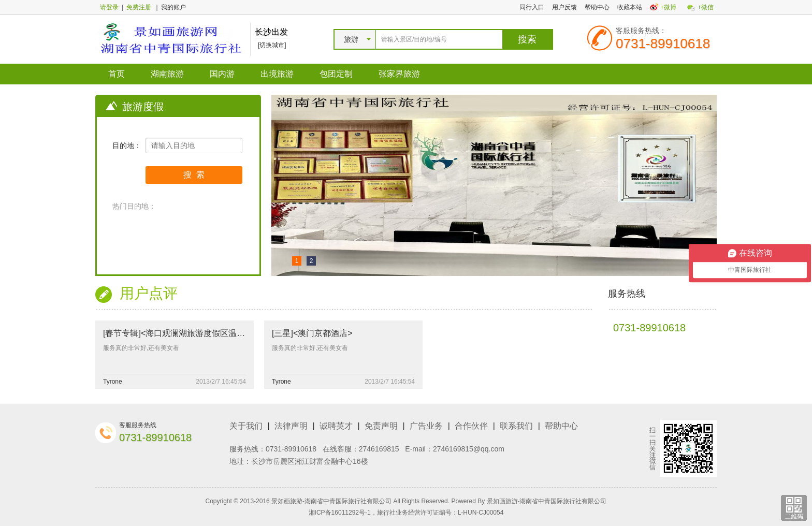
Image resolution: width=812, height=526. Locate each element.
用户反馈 (564, 7)
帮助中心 (597, 7)
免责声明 (381, 426)
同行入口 (532, 7)
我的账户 (173, 7)
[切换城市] (272, 45)
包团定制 (336, 74)
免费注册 (139, 7)
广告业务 (426, 426)
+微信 (706, 7)
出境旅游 (277, 74)
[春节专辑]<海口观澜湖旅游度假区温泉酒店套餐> (193, 333)
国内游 (222, 74)
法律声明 (291, 426)
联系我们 (516, 426)
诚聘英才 (336, 426)
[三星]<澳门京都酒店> (312, 333)
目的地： (127, 145)
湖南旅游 (167, 74)
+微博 (668, 7)
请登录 (109, 7)
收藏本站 (630, 7)
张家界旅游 (399, 74)
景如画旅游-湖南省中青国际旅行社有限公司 (547, 501)
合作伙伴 (471, 426)
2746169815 (379, 449)
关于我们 (246, 426)
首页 (117, 74)
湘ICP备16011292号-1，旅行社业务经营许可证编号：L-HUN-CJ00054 (406, 513)
